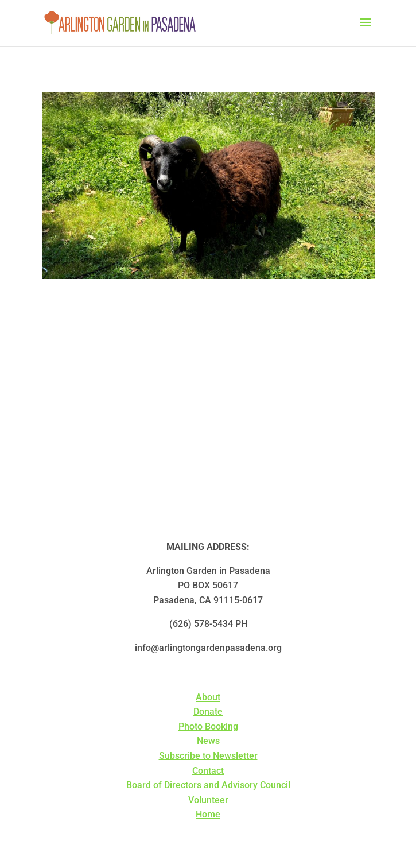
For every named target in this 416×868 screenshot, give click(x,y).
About (208, 697)
